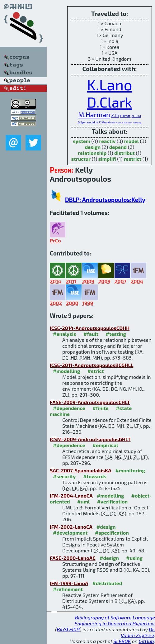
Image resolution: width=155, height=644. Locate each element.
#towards (95, 476)
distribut (124, 153)
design (93, 147)
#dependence (69, 408)
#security (64, 476)
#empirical (105, 445)
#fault (91, 334)
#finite (101, 408)
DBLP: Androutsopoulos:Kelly (105, 200)
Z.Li (115, 115)
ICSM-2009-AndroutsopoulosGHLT (90, 439)
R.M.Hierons (127, 123)
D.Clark (110, 102)
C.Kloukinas (107, 122)
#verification (113, 501)
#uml (83, 501)
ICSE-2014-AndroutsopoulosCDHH (90, 328)
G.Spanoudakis (88, 122)
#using (134, 558)
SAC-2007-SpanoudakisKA (80, 470)
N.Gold (136, 116)
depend (118, 147)
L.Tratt (125, 116)
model (132, 141)
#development (70, 533)
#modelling (66, 371)
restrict (132, 159)
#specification (112, 533)
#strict (96, 371)
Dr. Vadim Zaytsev (138, 632)
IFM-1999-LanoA (69, 583)
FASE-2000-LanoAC (73, 558)
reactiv (107, 141)
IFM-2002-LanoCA (71, 527)
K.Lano (110, 84)
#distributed (107, 583)
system (82, 141)
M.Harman (94, 114)
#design (106, 527)
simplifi (107, 159)
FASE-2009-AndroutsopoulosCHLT (90, 402)
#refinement (68, 589)
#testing (116, 334)
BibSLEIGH (68, 629)
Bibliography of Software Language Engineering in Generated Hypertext (115, 620)
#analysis (65, 334)
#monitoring (130, 470)
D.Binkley (137, 123)
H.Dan (119, 123)
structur (81, 159)
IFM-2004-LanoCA (71, 496)
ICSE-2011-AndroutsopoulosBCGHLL (92, 365)
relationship (92, 153)
